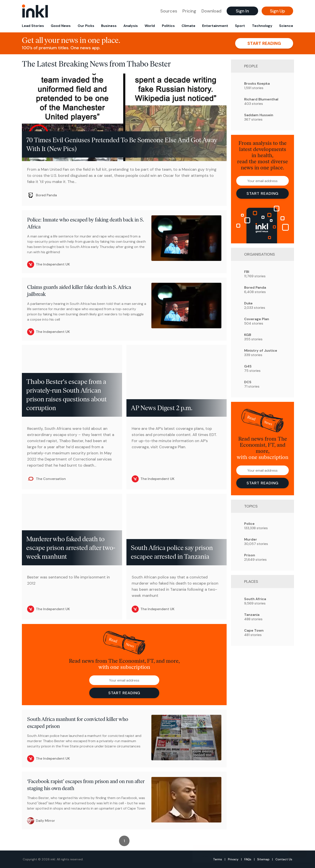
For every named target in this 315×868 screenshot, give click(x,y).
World (150, 26)
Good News (61, 26)
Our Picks (86, 26)
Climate (188, 26)
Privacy (233, 859)
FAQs (248, 859)
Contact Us (284, 859)
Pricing (189, 11)
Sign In (242, 11)
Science (286, 26)
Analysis (131, 26)
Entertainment (215, 26)
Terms (218, 859)
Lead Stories (33, 26)
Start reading (264, 43)
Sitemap (263, 859)
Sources (169, 11)
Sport (240, 26)
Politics (168, 26)
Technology (262, 26)
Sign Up (277, 11)
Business (109, 26)
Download (211, 11)
